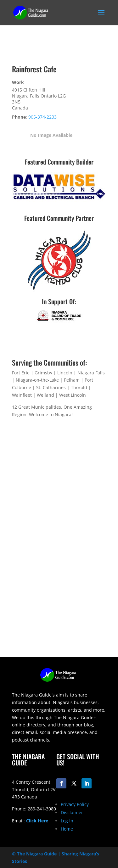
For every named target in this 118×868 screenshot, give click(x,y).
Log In (67, 821)
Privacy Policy (75, 804)
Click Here (37, 821)
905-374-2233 (42, 117)
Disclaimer (72, 812)
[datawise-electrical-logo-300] (59, 200)
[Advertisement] (59, 598)
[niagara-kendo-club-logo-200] (59, 290)
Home (67, 829)
